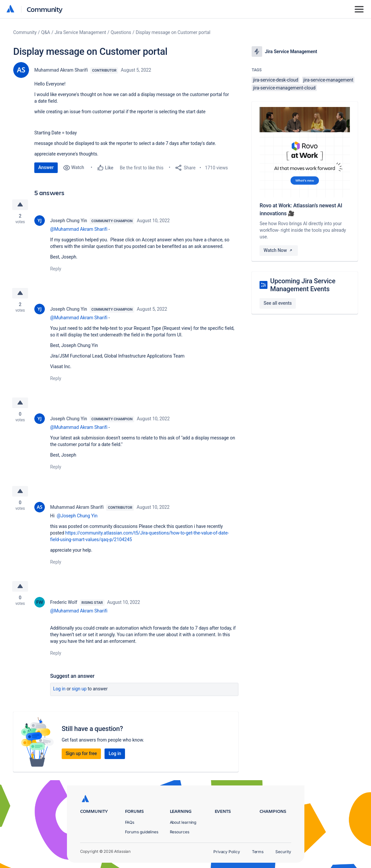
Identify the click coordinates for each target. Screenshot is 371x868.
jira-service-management (328, 80)
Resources (180, 832)
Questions (121, 32)
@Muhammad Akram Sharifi (79, 229)
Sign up (79, 689)
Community (45, 9)
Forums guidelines (142, 832)
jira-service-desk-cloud (276, 80)
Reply (56, 269)
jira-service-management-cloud (284, 88)
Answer (46, 167)
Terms (258, 852)
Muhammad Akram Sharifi (61, 70)
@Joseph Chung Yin (77, 516)
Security (283, 852)
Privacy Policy (227, 852)
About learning (183, 822)
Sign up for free (81, 754)
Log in (59, 689)
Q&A (46, 32)
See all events (278, 303)
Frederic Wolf (64, 603)
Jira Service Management (80, 32)
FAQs (130, 822)
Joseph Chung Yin (69, 221)
